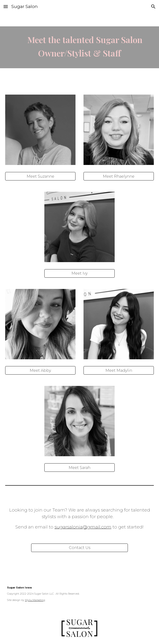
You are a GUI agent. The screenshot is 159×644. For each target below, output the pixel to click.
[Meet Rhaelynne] (119, 176)
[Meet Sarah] (80, 468)
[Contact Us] (79, 548)
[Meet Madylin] (119, 370)
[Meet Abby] (40, 370)
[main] (80, 47)
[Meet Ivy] (80, 273)
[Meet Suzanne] (40, 176)
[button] (6, 6)
